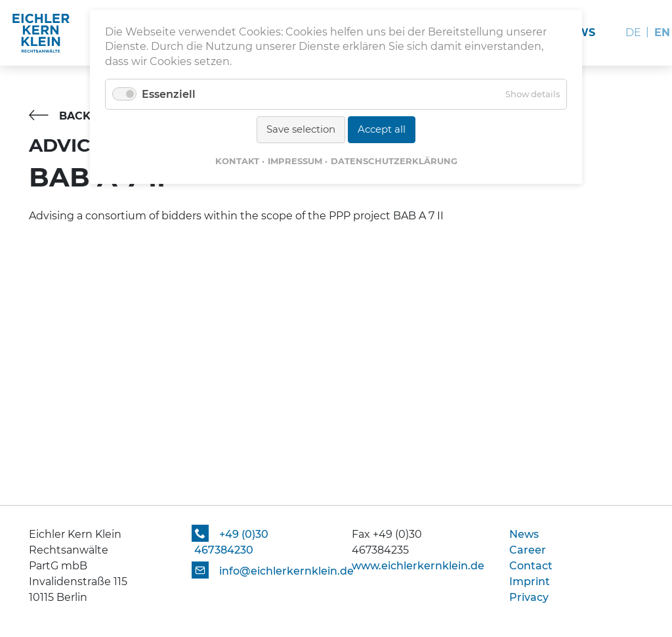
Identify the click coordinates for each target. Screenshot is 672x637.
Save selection (301, 129)
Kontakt (237, 161)
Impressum (295, 161)
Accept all (382, 129)
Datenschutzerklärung (394, 161)
